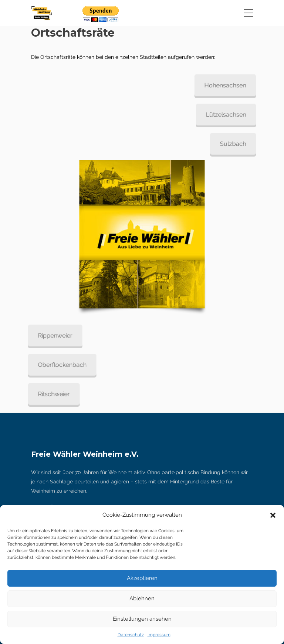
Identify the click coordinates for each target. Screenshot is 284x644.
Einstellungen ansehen (142, 619)
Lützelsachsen (221, 114)
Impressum (159, 635)
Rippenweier (60, 336)
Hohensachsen (221, 85)
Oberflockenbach (67, 365)
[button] (273, 515)
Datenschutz (131, 635)
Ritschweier (59, 394)
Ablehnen (142, 598)
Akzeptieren (142, 578)
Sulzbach (228, 144)
